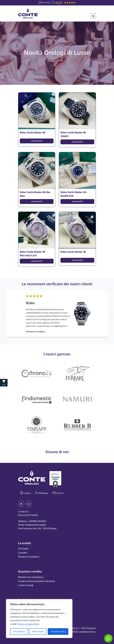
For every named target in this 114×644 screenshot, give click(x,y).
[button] (104, 318)
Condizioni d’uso (87, 632)
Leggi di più (37, 141)
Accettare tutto (58, 631)
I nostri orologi (26, 585)
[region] (39, 619)
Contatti (23, 553)
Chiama (25, 493)
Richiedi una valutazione (31, 577)
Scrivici (58, 493)
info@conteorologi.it (36, 525)
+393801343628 (37, 521)
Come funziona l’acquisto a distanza (36, 581)
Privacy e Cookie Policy (28, 624)
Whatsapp (42, 493)
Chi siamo (23, 548)
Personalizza (19, 631)
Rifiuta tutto (38, 631)
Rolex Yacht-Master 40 (32, 132)
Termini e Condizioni (29, 557)
